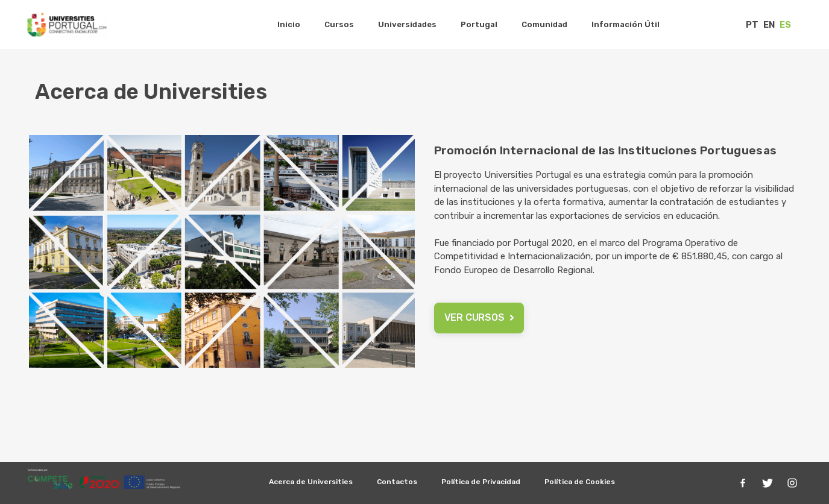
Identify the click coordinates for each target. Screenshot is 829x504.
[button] (479, 318)
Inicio (289, 24)
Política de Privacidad (481, 482)
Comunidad (544, 24)
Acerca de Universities (311, 482)
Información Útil (626, 24)
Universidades (407, 24)
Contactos (397, 482)
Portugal (479, 24)
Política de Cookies (580, 482)
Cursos (339, 24)
